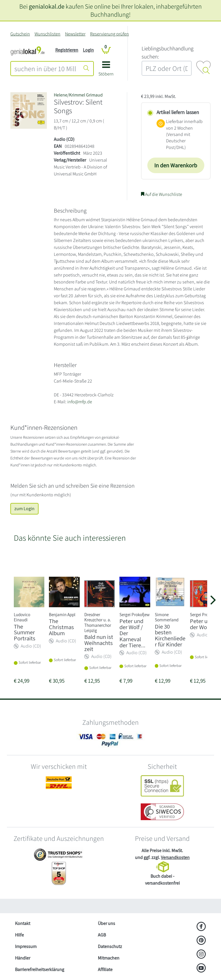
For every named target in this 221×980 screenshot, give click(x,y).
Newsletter (75, 34)
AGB (102, 935)
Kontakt (23, 923)
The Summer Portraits (25, 632)
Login (88, 50)
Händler (23, 958)
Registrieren (67, 50)
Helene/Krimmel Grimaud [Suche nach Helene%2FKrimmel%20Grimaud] (78, 95)
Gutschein (20, 34)
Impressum (26, 946)
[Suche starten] (86, 69)
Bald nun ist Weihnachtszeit (99, 643)
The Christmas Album (61, 627)
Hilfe (19, 935)
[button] (106, 71)
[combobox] (45, 69)
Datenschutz (110, 946)
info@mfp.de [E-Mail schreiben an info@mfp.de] (80, 402)
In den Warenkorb (176, 165)
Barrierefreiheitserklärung (40, 969)
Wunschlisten (47, 34)
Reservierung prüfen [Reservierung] (109, 34)
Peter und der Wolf (202, 624)
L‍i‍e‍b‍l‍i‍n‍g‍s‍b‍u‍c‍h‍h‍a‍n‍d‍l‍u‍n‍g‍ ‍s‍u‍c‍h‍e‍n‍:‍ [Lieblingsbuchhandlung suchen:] (167, 53)
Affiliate (105, 969)
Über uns (106, 923)
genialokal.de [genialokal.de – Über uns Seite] (47, 6)
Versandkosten (175, 857)
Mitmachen (109, 958)
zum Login (24, 509)
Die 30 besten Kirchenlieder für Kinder (170, 635)
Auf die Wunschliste (162, 194)
